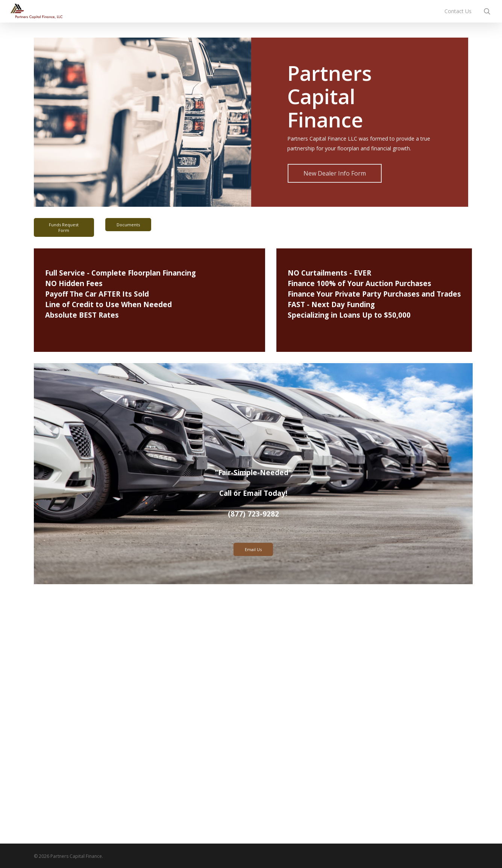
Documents (128, 225)
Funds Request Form (64, 227)
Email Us (253, 549)
